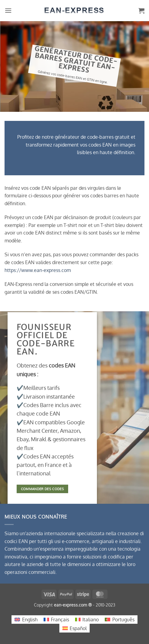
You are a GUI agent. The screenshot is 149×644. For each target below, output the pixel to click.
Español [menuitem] (78, 628)
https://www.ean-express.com (38, 270)
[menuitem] (26, 620)
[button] (8, 10)
